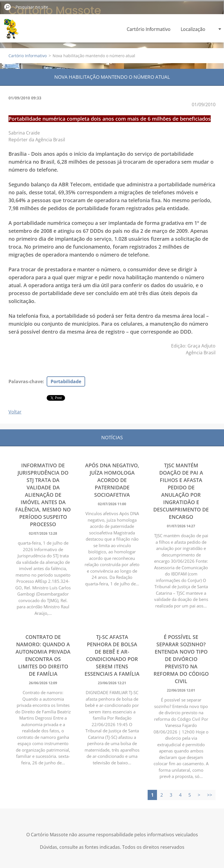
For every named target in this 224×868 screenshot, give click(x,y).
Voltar (15, 412)
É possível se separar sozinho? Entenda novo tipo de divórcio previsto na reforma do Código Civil (181, 659)
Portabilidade (66, 381)
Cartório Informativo (149, 29)
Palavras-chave (26, 381)
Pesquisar (8, 7)
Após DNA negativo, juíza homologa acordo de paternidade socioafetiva (112, 480)
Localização (193, 29)
